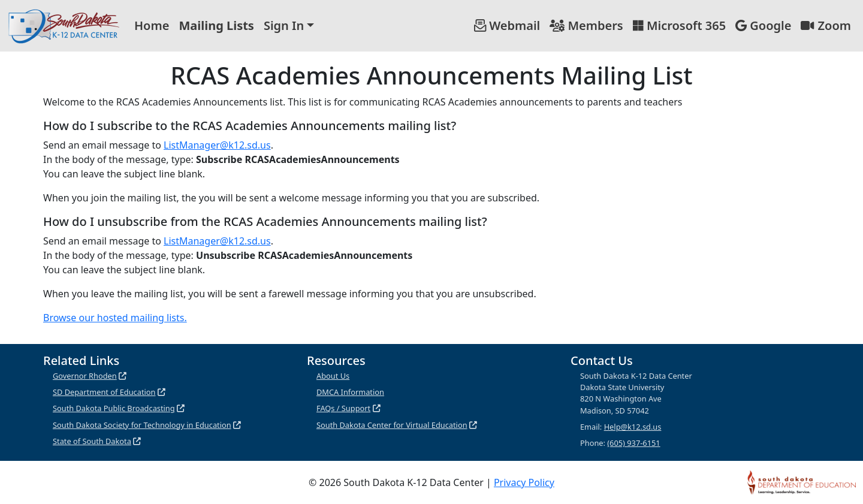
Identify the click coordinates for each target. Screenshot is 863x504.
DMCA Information (350, 392)
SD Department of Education (104, 392)
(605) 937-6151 (633, 443)
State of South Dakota (92, 441)
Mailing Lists (216, 25)
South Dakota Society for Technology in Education (142, 425)
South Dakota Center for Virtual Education (392, 425)
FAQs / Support (343, 408)
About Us (333, 376)
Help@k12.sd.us (633, 427)
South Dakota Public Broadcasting (114, 408)
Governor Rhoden (85, 376)
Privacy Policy (524, 482)
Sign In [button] (284, 25)
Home (152, 25)
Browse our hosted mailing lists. (115, 318)
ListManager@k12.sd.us (217, 145)
